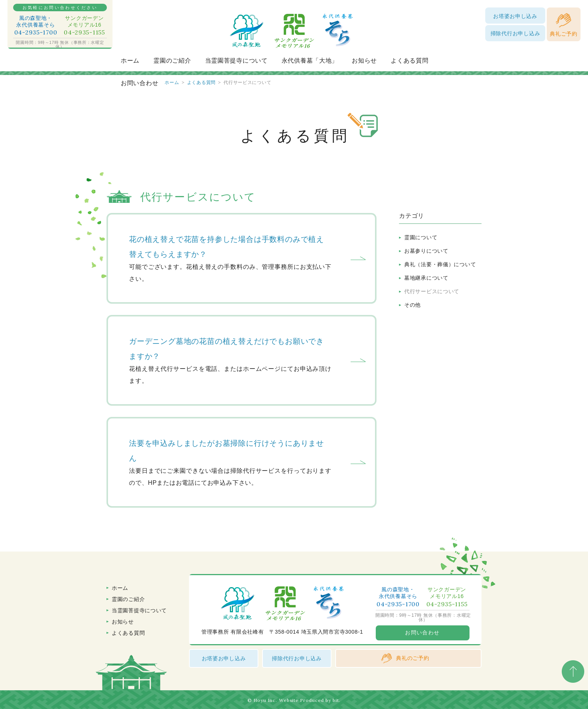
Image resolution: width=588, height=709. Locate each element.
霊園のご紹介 (172, 61)
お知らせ (364, 61)
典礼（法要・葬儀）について (440, 264)
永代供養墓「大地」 (310, 61)
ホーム (130, 61)
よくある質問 (409, 61)
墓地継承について (426, 278)
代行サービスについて (432, 291)
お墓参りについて (426, 251)
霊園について (421, 237)
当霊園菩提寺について (236, 61)
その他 (412, 305)
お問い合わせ (139, 83)
